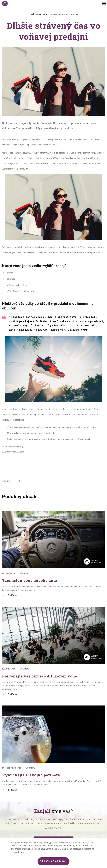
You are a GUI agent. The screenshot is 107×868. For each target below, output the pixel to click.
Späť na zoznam (39, 14)
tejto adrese (17, 852)
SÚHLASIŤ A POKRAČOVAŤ (54, 861)
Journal (75, 14)
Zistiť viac (12, 595)
